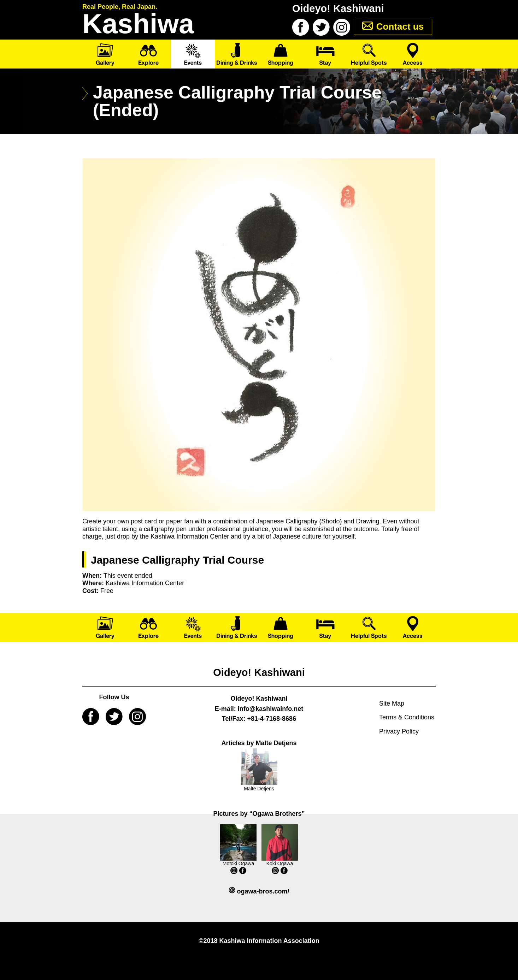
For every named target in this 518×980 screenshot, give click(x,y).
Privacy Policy (399, 731)
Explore (149, 54)
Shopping (281, 54)
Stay (325, 54)
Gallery (104, 54)
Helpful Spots (369, 54)
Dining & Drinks (237, 54)
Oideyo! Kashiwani (259, 672)
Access (414, 54)
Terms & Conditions (407, 717)
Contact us (400, 26)
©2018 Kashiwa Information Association (259, 941)
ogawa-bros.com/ (263, 891)
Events (193, 54)
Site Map (392, 703)
